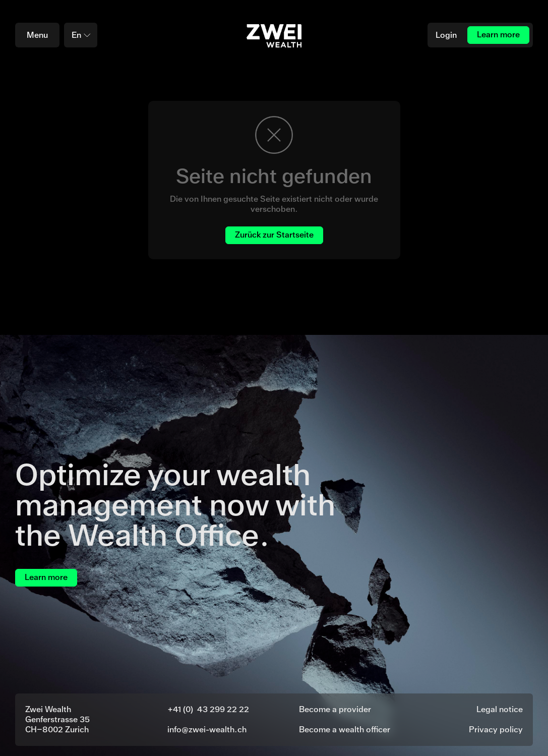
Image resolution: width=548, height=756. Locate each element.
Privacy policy (496, 730)
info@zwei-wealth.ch (207, 730)
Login (446, 35)
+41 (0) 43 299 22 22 (208, 709)
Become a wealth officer (345, 730)
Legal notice (500, 709)
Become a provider (335, 709)
